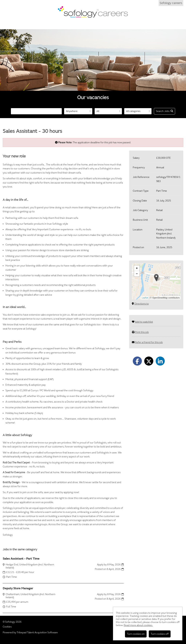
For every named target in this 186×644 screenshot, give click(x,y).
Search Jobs (164, 111)
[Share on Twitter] (149, 361)
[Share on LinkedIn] (160, 361)
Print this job (142, 332)
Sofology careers (171, 3)
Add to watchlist (144, 322)
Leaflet (145, 298)
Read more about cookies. (138, 625)
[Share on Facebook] (137, 361)
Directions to (142, 304)
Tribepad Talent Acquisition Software (37, 632)
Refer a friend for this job (149, 342)
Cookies (7, 627)
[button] (156, 278)
